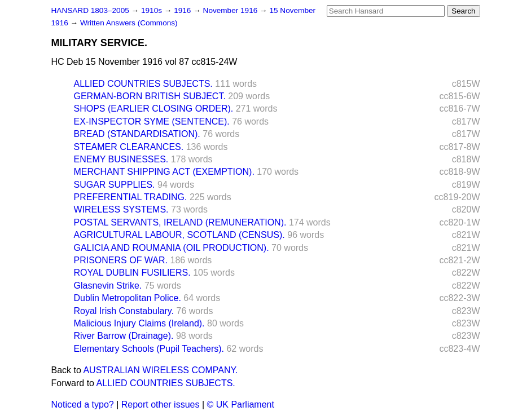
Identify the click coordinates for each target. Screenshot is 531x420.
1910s (153, 10)
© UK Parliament (241, 404)
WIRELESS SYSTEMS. (121, 209)
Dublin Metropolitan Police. (128, 298)
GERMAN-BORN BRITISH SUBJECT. (150, 96)
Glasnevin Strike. (108, 286)
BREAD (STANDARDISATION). (137, 134)
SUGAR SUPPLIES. (115, 185)
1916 (183, 10)
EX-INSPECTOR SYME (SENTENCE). (152, 121)
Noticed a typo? (83, 404)
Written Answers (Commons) (129, 23)
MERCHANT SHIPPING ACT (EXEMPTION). (164, 172)
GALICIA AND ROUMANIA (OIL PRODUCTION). (172, 248)
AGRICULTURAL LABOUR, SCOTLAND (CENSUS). (179, 235)
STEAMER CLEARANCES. (129, 147)
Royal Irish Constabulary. (124, 311)
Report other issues (161, 404)
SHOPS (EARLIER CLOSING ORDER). (154, 109)
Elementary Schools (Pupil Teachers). (149, 349)
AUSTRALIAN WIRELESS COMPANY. (160, 370)
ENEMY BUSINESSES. (121, 159)
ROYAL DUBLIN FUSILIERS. (132, 273)
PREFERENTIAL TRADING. (131, 197)
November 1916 (232, 10)
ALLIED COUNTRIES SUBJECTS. (143, 84)
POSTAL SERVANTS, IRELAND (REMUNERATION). (180, 222)
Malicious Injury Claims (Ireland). (139, 323)
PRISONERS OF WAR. (121, 260)
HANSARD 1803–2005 (90, 10)
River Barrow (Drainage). (124, 336)
